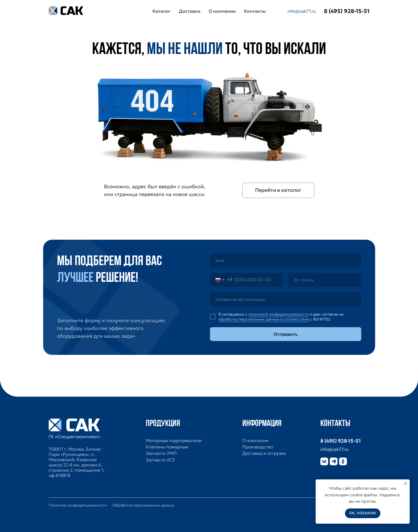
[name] (286, 260)
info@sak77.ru (302, 11)
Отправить (286, 334)
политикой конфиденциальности (278, 314)
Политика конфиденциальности (78, 505)
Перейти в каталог (278, 190)
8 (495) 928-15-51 (341, 441)
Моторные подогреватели (174, 441)
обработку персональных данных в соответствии (264, 319)
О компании (222, 11)
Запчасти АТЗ (160, 460)
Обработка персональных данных (143, 505)
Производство (258, 447)
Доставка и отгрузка (264, 453)
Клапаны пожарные (167, 447)
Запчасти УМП (161, 453)
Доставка (190, 11)
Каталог (162, 11)
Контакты (255, 11)
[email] (324, 280)
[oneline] (286, 299)
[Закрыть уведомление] (406, 484)
